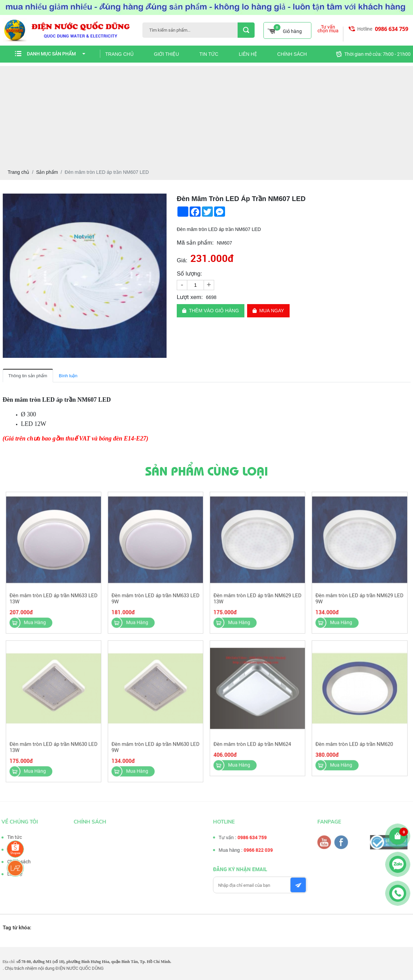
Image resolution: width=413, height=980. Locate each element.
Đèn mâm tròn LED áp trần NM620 (354, 747)
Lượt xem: (190, 297)
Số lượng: (189, 274)
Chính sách (292, 54)
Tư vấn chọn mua (328, 29)
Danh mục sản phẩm (56, 54)
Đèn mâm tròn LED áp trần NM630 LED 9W (156, 750)
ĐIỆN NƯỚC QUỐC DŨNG (80, 968)
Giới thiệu (167, 54)
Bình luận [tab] (68, 376)
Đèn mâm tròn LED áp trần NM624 (252, 747)
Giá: (182, 260)
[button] (160, 200)
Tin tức (209, 54)
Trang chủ (119, 54)
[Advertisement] (207, 114)
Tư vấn (11, 849)
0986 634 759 (392, 29)
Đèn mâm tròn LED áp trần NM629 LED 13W (257, 601)
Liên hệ (248, 54)
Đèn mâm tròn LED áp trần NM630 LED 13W (54, 750)
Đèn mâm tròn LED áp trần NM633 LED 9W (156, 601)
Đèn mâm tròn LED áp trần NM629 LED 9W (359, 601)
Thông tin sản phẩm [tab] (28, 376)
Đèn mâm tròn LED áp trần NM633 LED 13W (54, 601)
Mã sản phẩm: (195, 243)
